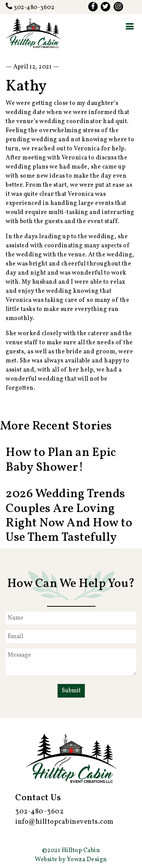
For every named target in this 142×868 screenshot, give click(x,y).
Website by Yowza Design (71, 860)
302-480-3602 (30, 8)
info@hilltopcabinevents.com (64, 822)
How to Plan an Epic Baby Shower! (61, 460)
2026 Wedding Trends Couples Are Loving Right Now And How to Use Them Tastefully (69, 516)
